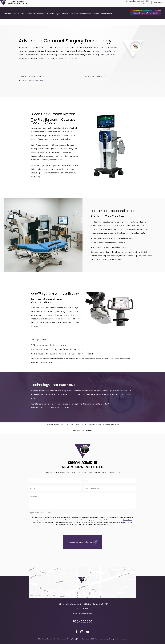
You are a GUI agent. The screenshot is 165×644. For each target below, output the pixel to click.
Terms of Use (37, 522)
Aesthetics (74, 21)
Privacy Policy (127, 520)
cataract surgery (102, 51)
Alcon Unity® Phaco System (32, 76)
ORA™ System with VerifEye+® (97, 76)
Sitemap (105, 639)
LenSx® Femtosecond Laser (32, 81)
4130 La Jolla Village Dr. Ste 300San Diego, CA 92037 (133, 6)
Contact (96, 21)
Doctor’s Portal (106, 21)
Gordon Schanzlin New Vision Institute (68, 424)
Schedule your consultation (43, 408)
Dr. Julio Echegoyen (39, 166)
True (53, 512)
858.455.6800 (156, 6)
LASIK (22, 21)
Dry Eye (65, 21)
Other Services (85, 21)
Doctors (16, 21)
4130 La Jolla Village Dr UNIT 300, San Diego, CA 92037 (82, 604)
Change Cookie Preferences (118, 639)
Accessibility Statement (94, 639)
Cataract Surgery (54, 21)
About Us (8, 21)
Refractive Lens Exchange (36, 21)
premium (93, 55)
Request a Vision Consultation (145, 20)
